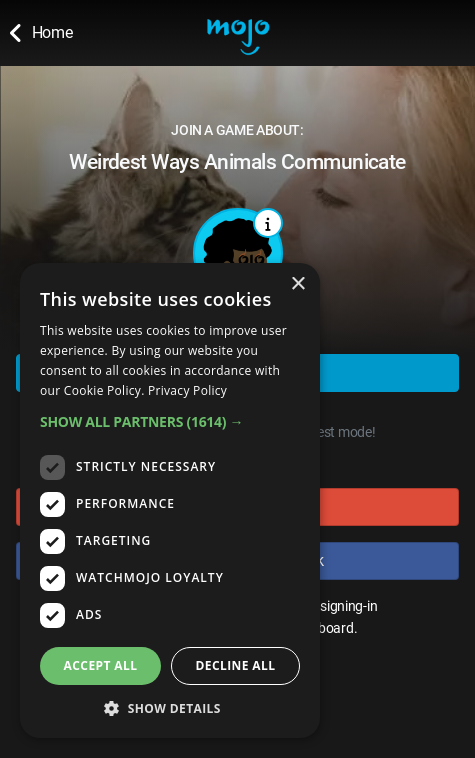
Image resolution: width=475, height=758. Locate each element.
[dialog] (170, 500)
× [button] (297, 284)
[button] (170, 421)
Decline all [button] (236, 665)
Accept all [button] (101, 665)
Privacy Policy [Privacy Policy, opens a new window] (187, 390)
